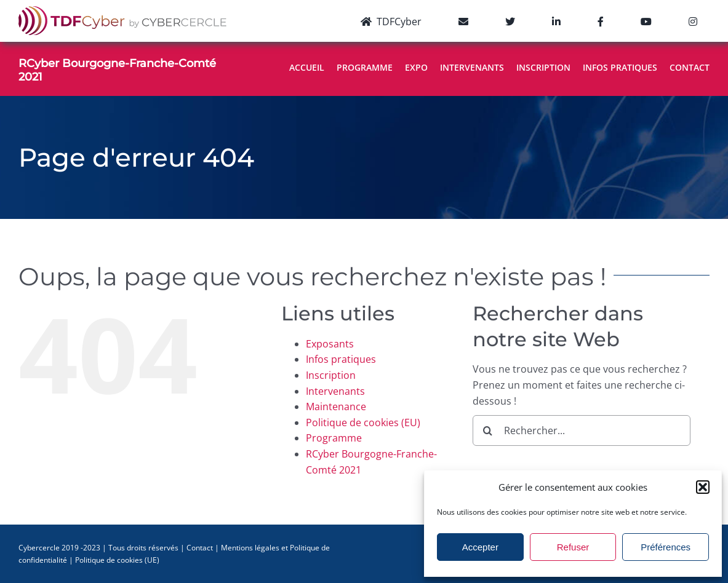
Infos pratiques (341, 359)
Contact (200, 548)
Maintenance (336, 407)
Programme (334, 438)
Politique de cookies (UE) (117, 560)
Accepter (480, 547)
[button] (703, 487)
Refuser (573, 547)
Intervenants (335, 391)
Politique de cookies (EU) (363, 422)
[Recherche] (488, 430)
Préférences (666, 547)
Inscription (331, 375)
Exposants (330, 344)
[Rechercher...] (582, 430)
